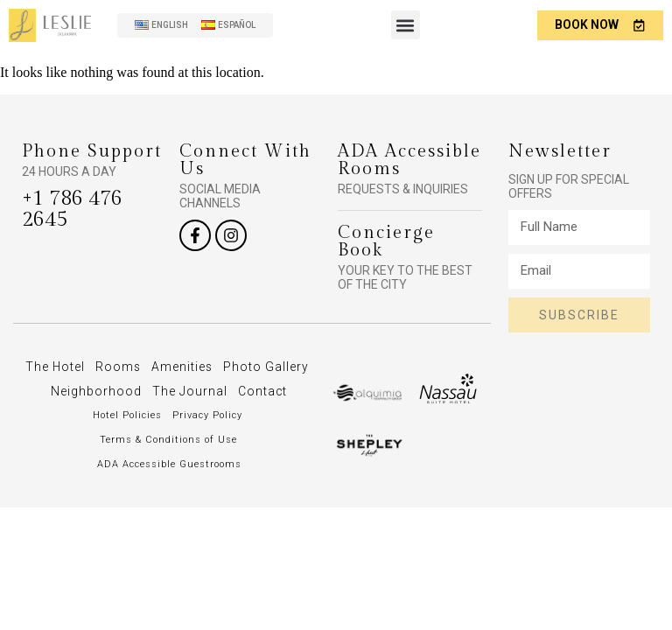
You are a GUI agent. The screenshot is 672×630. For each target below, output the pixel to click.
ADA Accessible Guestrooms (169, 489)
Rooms (167, 367)
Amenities (231, 367)
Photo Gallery (74, 391)
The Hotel (103, 367)
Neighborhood (173, 391)
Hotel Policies (127, 440)
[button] (405, 25)
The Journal (267, 391)
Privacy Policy (207, 440)
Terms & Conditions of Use (168, 464)
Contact (169, 416)
